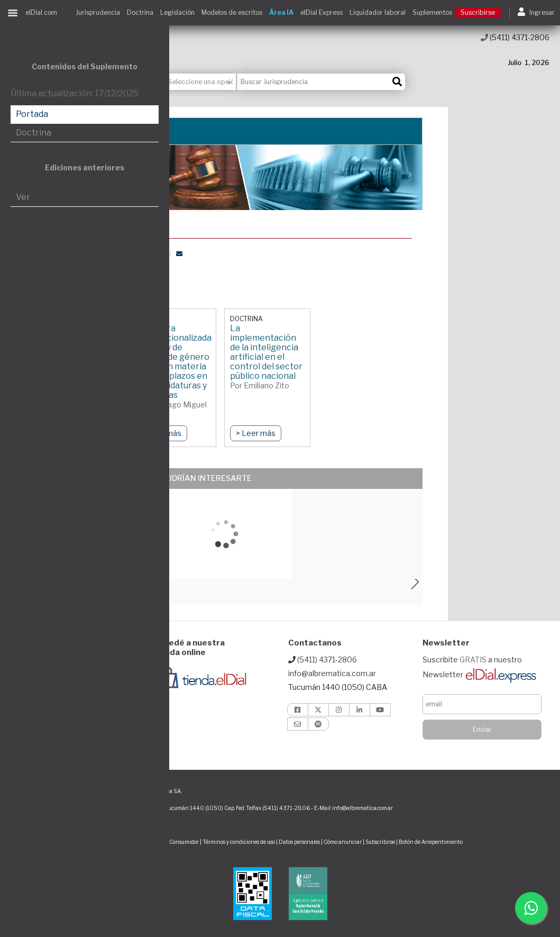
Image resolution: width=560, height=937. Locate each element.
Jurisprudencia (98, 12)
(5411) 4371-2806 (515, 37)
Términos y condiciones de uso (239, 842)
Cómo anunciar (343, 842)
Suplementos (432, 12)
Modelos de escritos (232, 12)
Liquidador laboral (378, 12)
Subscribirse (381, 842)
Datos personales (299, 842)
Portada (32, 114)
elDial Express (322, 12)
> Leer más (256, 433)
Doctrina (140, 12)
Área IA (281, 12)
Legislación (177, 12)
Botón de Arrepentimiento (431, 842)
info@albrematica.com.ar (332, 673)
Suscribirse (478, 12)
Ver (23, 197)
